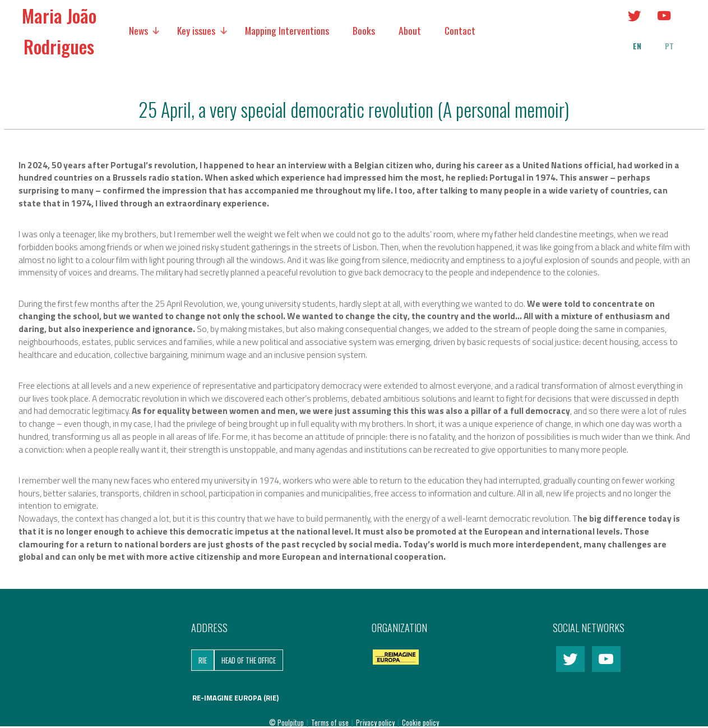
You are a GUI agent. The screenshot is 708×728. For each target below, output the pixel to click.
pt (669, 46)
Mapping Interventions (287, 30)
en (637, 46)
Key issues (196, 30)
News (138, 30)
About (410, 30)
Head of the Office (249, 660)
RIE (203, 660)
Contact (460, 30)
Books (364, 30)
